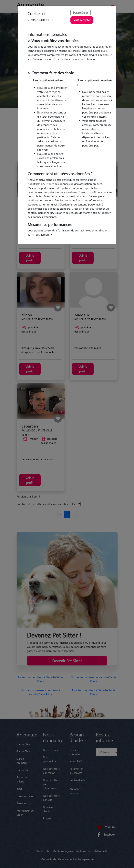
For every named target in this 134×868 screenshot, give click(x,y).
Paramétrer (81, 12)
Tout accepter (82, 20)
